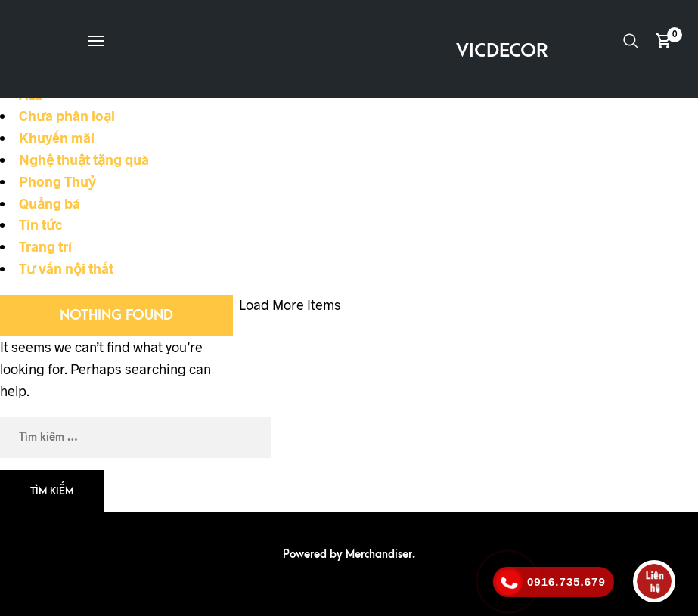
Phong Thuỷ (57, 181)
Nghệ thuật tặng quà (84, 159)
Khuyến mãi (57, 138)
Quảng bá (50, 203)
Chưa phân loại (67, 116)
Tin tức (41, 224)
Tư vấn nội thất (66, 268)
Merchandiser (379, 554)
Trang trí (45, 246)
